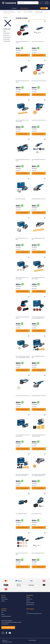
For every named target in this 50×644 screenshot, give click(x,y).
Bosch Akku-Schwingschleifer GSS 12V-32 (22, 81)
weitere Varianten (23, 134)
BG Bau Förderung (30, 605)
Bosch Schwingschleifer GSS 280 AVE (38, 239)
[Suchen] (37, 3)
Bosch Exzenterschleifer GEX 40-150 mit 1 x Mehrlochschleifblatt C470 (39, 475)
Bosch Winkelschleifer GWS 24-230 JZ (38, 160)
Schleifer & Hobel (7, 29)
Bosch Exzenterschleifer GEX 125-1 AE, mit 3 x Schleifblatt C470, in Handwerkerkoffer (39, 318)
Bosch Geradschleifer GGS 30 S (38, 41)
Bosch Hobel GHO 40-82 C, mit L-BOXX (22, 239)
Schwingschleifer (7, 41)
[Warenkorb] (47, 3)
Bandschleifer (6, 35)
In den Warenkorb (23, 55)
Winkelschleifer (6, 33)
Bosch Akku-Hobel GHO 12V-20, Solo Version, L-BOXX (23, 436)
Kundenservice (29, 599)
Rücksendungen (5, 599)
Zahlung (3, 601)
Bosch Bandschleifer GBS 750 (21, 514)
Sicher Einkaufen (30, 609)
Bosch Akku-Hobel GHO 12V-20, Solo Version (23, 160)
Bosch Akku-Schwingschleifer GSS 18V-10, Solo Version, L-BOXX (22, 475)
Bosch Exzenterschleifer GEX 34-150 (39, 81)
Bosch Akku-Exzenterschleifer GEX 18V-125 (22, 42)
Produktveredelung (30, 603)
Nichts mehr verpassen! (7, 621)
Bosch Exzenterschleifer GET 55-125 (23, 396)
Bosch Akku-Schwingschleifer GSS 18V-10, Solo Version (38, 436)
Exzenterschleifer (7, 37)
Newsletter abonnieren (8, 628)
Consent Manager (32, 640)
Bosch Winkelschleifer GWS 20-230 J (39, 396)
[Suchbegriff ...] (28, 3)
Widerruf (3, 614)
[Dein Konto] (40, 3)
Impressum (5, 640)
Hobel (4, 31)
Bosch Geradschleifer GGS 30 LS (38, 553)
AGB (2, 613)
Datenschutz (4, 611)
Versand (28, 597)
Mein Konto (4, 597)
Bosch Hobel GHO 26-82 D (21, 199)
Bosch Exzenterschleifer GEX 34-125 (39, 120)
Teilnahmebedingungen (6, 616)
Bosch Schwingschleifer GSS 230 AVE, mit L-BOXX (22, 121)
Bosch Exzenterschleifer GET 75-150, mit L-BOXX (22, 278)
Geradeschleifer (7, 39)
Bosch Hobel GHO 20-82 (36, 514)
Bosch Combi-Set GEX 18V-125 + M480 (22, 554)
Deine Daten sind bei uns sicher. (35, 614)
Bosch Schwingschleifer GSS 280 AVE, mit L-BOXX (38, 278)
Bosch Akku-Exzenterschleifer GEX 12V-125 (22, 318)
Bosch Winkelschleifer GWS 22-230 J (39, 199)
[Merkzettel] (43, 3)
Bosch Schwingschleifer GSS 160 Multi (38, 357)
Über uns (28, 601)
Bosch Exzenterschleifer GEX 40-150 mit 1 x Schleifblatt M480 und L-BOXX (23, 357)
